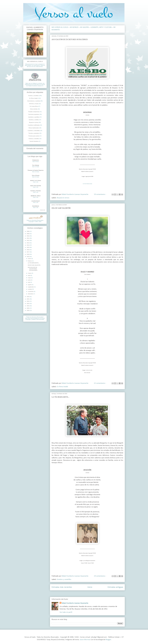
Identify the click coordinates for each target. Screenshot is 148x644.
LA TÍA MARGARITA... (60, 397)
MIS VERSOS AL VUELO (60, 27)
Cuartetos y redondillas (34, 131)
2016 (28, 250)
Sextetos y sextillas (34, 120)
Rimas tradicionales (34, 128)
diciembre (31, 294)
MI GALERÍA (84, 27)
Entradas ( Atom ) (92, 594)
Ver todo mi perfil (66, 612)
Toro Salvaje (36, 165)
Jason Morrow (85, 640)
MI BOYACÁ (74, 27)
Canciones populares (34, 114)
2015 (28, 247)
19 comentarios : (100, 194)
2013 (28, 243)
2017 (28, 252)
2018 (28, 254)
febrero (30, 261)
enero (30, 259)
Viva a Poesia (36, 175)
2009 (28, 234)
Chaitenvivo (36, 160)
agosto (30, 285)
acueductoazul (36, 201)
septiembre (31, 287)
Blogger (108, 640)
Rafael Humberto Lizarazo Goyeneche (75, 603)
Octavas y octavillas (34, 139)
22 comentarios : (100, 383)
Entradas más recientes (62, 587)
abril (29, 275)
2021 (28, 299)
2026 (28, 310)
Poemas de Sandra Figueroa (36, 170)
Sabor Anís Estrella (36, 186)
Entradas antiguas (115, 587)
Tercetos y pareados (34, 133)
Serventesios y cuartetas (34, 101)
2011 (28, 238)
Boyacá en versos (63, 198)
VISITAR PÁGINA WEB (87, 184)
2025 (28, 308)
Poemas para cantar (34, 136)
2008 (28, 231)
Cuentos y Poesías (36, 191)
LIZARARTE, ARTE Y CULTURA (101, 27)
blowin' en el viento (36, 181)
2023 (28, 304)
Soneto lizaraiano (34, 141)
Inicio (90, 587)
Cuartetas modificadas (34, 125)
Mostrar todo (43, 210)
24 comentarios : (100, 576)
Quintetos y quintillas (34, 117)
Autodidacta (36, 206)
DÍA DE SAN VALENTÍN (61, 208)
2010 (28, 236)
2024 (28, 306)
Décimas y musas (34, 104)
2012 (28, 240)
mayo (30, 278)
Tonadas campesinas (34, 112)
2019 (28, 257)
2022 (28, 301)
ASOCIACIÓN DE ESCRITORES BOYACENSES (70, 39)
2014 (28, 245)
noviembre (31, 291)
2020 (28, 297)
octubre (30, 289)
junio (29, 280)
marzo (30, 273)
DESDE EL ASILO (36, 196)
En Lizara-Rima (34, 106)
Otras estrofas (34, 109)
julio (29, 282)
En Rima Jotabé (62, 387)
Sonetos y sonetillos (64, 579)
